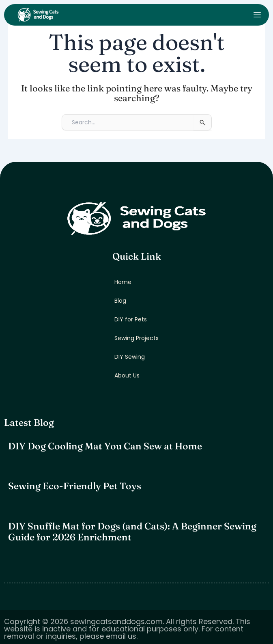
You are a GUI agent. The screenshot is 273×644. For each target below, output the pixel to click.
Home (123, 282)
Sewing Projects (136, 338)
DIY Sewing (130, 357)
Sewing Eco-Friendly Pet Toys (75, 486)
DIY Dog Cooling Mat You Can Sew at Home (105, 446)
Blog (120, 301)
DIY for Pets (131, 319)
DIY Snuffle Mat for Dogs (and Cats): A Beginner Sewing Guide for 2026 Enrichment (132, 532)
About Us (127, 375)
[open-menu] (257, 15)
